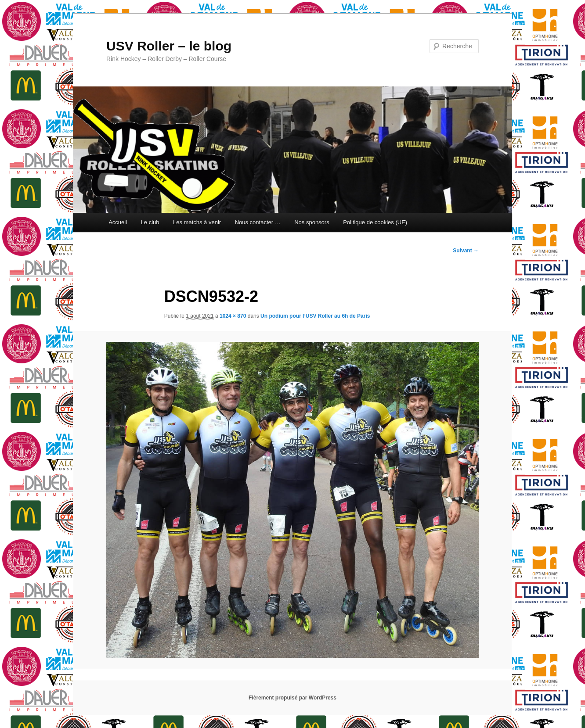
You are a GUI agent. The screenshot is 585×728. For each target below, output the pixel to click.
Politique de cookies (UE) (375, 222)
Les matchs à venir (197, 222)
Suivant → (466, 251)
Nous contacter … (258, 222)
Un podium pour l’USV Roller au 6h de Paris (315, 316)
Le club (150, 222)
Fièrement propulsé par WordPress (292, 698)
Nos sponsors (312, 222)
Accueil (118, 222)
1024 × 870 (233, 316)
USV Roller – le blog (169, 46)
